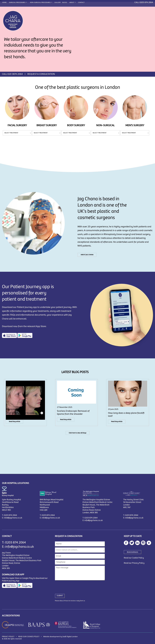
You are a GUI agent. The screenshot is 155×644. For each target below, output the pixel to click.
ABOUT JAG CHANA (87, 255)
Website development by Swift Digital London (60, 637)
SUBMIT (60, 596)
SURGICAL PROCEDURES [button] (17, 2)
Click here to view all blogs (78, 433)
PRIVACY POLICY (8, 637)
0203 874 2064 (146, 2)
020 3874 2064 (15, 74)
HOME (4, 2)
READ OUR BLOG (133, 552)
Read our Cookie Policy (134, 558)
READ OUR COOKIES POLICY (29, 637)
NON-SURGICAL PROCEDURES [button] (40, 2)
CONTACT (81, 2)
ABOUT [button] (72, 2)
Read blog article (14, 422)
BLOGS (65, 2)
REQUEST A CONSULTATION (41, 74)
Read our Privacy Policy (134, 563)
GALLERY (58, 2)
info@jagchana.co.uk (13, 518)
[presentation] (70, 586)
